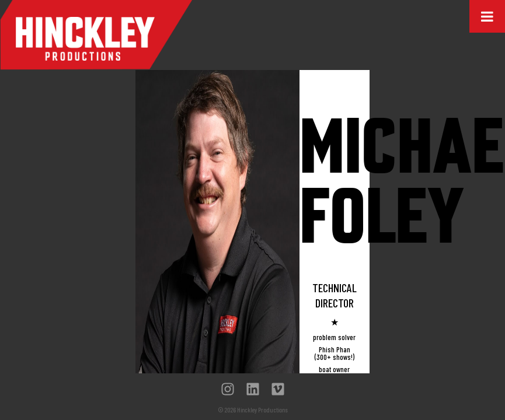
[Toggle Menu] (487, 16)
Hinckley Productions (96, 35)
